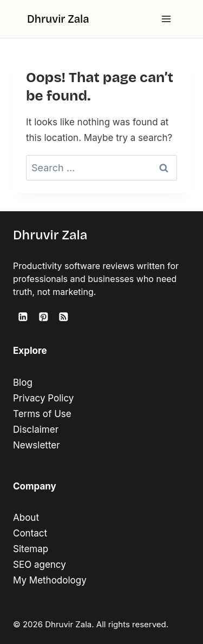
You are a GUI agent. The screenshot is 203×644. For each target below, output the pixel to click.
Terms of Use (42, 414)
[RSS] (64, 317)
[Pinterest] (43, 317)
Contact (30, 533)
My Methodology (50, 580)
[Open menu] (166, 19)
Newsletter (37, 445)
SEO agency (40, 565)
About (26, 518)
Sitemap (31, 549)
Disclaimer (36, 430)
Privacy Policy (43, 398)
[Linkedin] (23, 317)
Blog (23, 383)
